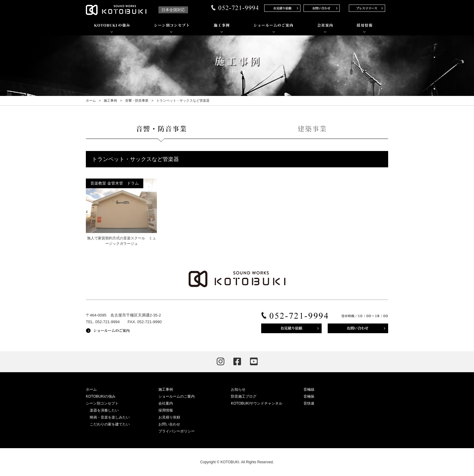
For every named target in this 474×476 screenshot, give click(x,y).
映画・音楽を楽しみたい (110, 417)
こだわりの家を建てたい (110, 424)
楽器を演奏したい (104, 410)
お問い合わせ (169, 424)
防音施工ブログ (244, 396)
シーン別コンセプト (102, 403)
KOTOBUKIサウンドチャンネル (257, 403)
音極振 (309, 396)
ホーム (91, 100)
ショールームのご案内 (177, 396)
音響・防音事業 (137, 100)
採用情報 (166, 410)
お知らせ (238, 389)
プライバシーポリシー (177, 431)
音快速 (309, 403)
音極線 (309, 389)
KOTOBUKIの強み (101, 396)
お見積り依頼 (169, 417)
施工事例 (110, 100)
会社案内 (166, 403)
